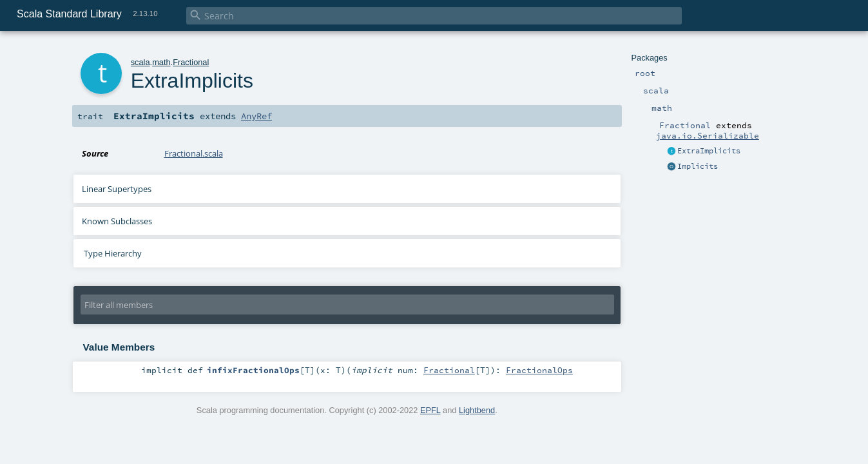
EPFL (430, 410)
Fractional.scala (194, 153)
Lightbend (477, 410)
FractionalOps (539, 370)
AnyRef (256, 116)
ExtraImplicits (709, 151)
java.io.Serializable (708, 135)
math (161, 62)
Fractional (191, 62)
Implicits (698, 166)
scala (140, 62)
